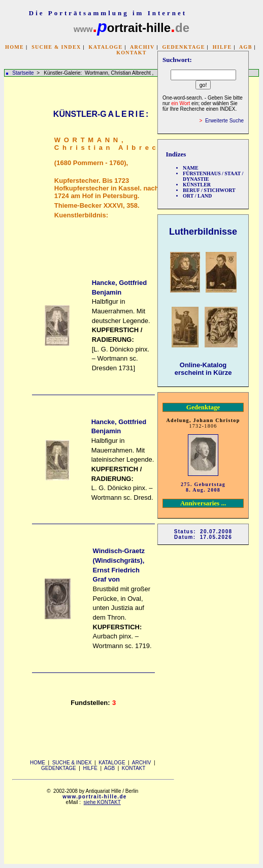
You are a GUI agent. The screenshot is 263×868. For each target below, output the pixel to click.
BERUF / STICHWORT (209, 190)
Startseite (23, 73)
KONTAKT (131, 53)
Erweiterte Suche (224, 121)
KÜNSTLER (197, 185)
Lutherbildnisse (203, 232)
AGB (246, 47)
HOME (14, 47)
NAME (191, 168)
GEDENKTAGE (183, 47)
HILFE (222, 47)
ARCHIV (142, 47)
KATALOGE (106, 47)
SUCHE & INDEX (56, 47)
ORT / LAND (197, 196)
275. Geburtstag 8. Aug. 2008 (203, 487)
